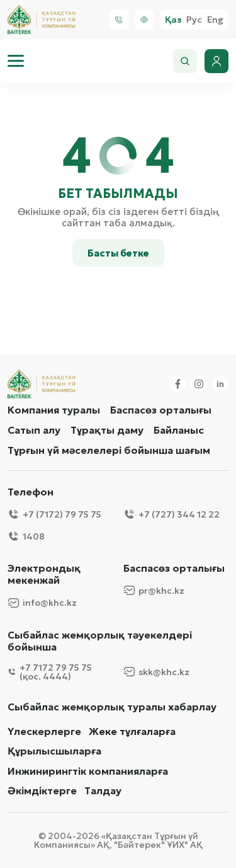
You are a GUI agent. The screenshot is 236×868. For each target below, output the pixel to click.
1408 (26, 536)
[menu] (16, 61)
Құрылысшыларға (54, 751)
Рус (194, 20)
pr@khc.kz (154, 590)
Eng (215, 20)
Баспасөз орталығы (161, 410)
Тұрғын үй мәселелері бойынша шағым (109, 450)
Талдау (103, 791)
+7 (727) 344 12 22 (171, 514)
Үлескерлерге (44, 732)
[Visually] (144, 20)
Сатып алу (34, 430)
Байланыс (179, 430)
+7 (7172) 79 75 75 (54, 514)
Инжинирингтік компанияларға (88, 771)
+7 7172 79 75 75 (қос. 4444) (50, 672)
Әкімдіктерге (42, 791)
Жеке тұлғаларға (132, 732)
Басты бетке (118, 253)
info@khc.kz (42, 603)
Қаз (173, 20)
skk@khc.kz (156, 672)
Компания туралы (54, 410)
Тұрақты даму (107, 430)
